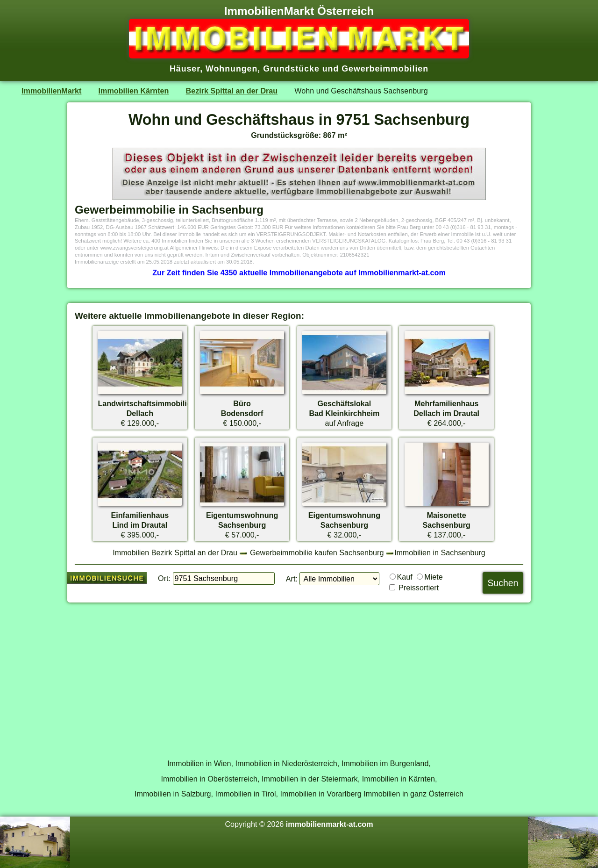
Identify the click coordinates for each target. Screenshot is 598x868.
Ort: (164, 578)
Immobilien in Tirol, (246, 794)
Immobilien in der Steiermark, (311, 779)
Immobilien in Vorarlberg (321, 794)
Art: (292, 579)
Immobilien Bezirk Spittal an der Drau (175, 552)
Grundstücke (291, 69)
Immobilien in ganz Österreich (413, 794)
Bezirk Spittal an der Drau (232, 91)
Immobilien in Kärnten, (400, 779)
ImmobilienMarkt (51, 91)
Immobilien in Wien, (200, 763)
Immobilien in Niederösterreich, (288, 763)
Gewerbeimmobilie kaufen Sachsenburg (317, 552)
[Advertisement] (299, 675)
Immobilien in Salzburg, (174, 794)
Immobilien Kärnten (134, 91)
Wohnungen (231, 69)
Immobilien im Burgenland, (386, 763)
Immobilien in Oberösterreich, (210, 779)
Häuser (185, 69)
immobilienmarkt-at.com (330, 824)
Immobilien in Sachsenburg (440, 552)
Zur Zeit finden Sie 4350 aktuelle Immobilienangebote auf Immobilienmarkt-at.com (299, 273)
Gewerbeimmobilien (385, 69)
